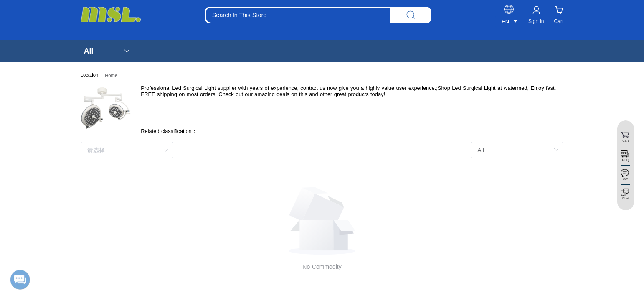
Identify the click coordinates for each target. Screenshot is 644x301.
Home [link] (111, 75)
